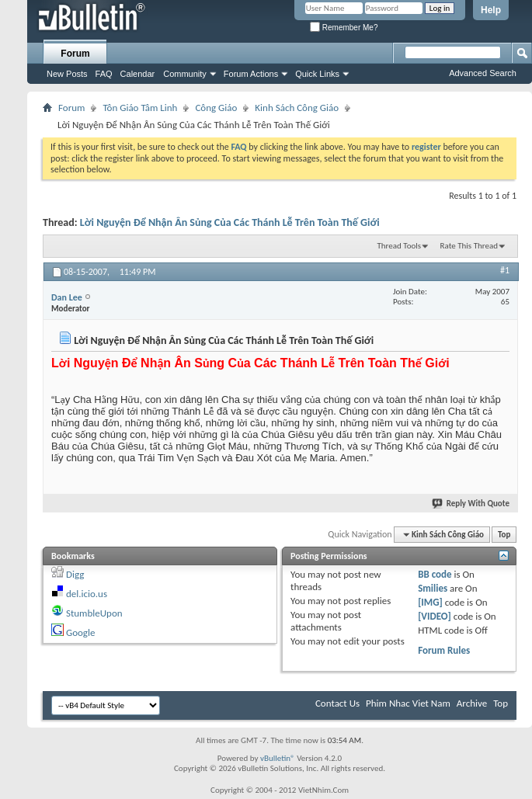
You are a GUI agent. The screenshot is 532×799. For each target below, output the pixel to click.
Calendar (138, 74)
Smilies (433, 588)
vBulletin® (278, 758)
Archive (472, 703)
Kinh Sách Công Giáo (297, 108)
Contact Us (337, 703)
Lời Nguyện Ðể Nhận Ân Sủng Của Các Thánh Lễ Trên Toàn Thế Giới (230, 222)
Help (491, 10)
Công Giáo (216, 108)
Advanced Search (483, 73)
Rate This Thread (469, 246)
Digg (75, 574)
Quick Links (317, 74)
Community (185, 74)
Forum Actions (251, 74)
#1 (505, 270)
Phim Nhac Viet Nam (408, 703)
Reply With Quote (471, 504)
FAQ (104, 74)
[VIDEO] (435, 616)
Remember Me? (344, 28)
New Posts (67, 74)
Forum (75, 54)
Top (504, 535)
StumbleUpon (94, 613)
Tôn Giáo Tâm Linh (140, 108)
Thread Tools (399, 246)
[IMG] (430, 602)
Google (80, 632)
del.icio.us (87, 594)
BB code (435, 574)
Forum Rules (444, 650)
